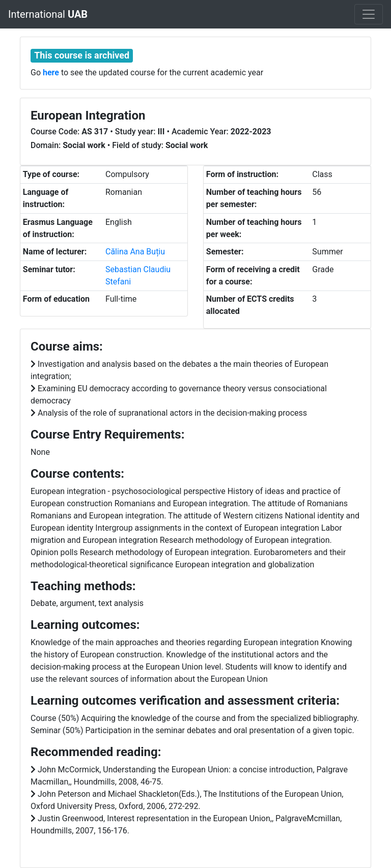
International (48, 14)
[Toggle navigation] (369, 14)
